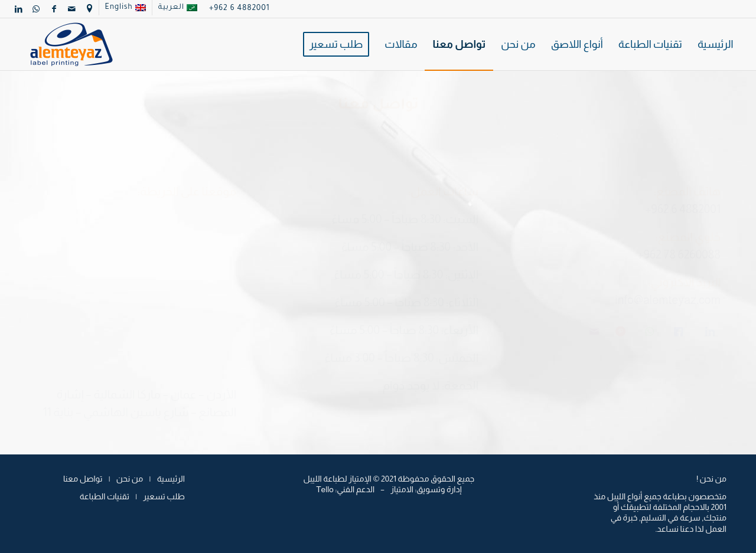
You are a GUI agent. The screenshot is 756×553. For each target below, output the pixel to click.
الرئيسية (171, 479)
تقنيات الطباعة (105, 496)
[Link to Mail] (72, 9)
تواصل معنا (83, 479)
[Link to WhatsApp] (37, 9)
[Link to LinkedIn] (19, 9)
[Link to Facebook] (54, 9)
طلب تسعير (164, 496)
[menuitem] (177, 8)
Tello (325, 489)
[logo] (71, 44)
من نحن (130, 479)
